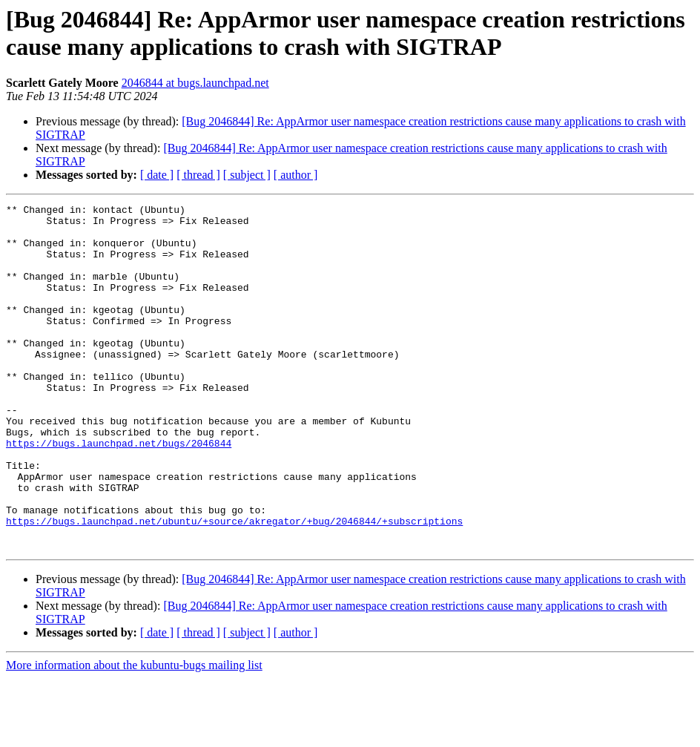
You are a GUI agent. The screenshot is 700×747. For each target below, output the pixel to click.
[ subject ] (247, 175)
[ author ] (296, 175)
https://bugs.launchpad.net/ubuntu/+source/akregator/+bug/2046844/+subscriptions (234, 585)
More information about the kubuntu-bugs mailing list (134, 734)
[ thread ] (198, 175)
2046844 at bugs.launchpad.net (195, 83)
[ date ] (157, 175)
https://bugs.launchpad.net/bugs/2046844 (119, 492)
